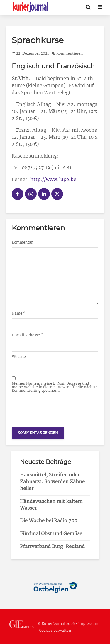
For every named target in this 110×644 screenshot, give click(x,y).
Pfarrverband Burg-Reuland (52, 547)
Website (19, 357)
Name (19, 314)
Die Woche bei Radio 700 (49, 521)
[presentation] (56, 408)
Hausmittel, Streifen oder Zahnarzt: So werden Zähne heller (52, 482)
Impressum (88, 624)
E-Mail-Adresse (27, 335)
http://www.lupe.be (53, 180)
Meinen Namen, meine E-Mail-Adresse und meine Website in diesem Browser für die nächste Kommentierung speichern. (55, 387)
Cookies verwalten (55, 631)
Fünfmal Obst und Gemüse (51, 534)
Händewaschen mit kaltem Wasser (51, 505)
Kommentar (22, 243)
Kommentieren (70, 54)
